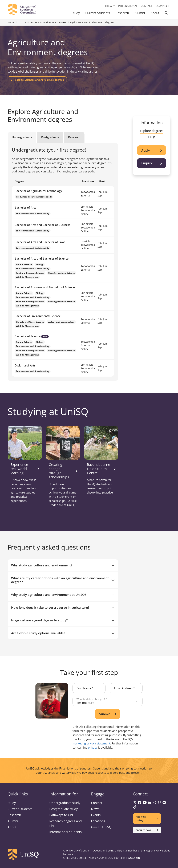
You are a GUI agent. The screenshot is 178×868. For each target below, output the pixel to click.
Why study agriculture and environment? (42, 565)
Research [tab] (74, 137)
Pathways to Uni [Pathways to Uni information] (61, 815)
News (95, 809)
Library (110, 6)
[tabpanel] (63, 262)
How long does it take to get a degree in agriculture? (50, 607)
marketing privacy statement (91, 743)
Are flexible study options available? (38, 633)
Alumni (140, 13)
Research (122, 13)
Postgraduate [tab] (50, 137)
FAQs (152, 137)
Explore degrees (152, 131)
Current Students (98, 13)
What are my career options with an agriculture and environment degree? (60, 580)
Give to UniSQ (101, 827)
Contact (146, 6)
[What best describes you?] (108, 701)
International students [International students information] (66, 832)
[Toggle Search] (166, 13)
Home (11, 22)
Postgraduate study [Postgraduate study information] (64, 809)
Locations (98, 821)
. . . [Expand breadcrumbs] (21, 22)
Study (76, 13)
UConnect (162, 6)
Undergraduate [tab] (22, 137)
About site (134, 858)
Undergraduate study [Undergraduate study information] (65, 803)
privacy (93, 748)
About (155, 13)
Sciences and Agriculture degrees (47, 22)
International (128, 6)
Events (96, 815)
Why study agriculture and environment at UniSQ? (49, 595)
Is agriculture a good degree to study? (39, 620)
